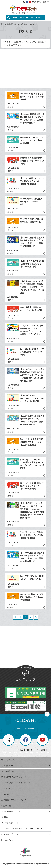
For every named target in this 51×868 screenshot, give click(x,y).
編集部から (11, 24)
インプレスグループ (26, 823)
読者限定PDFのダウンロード (26, 777)
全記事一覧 (26, 806)
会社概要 (26, 817)
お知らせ (10, 107)
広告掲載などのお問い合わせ (26, 800)
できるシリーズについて (26, 766)
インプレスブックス (26, 834)
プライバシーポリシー (26, 811)
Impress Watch (26, 840)
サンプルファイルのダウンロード (26, 783)
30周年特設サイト (26, 771)
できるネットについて (41, 2)
